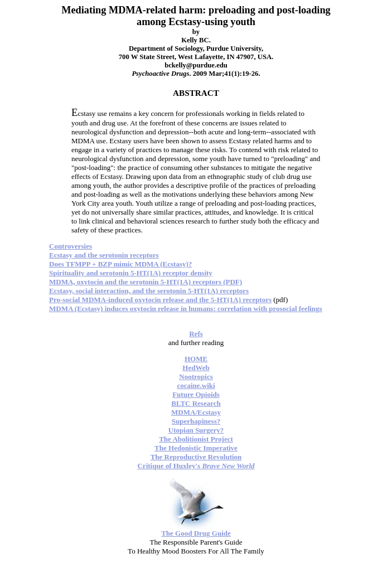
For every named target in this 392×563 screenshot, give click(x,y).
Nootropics (196, 377)
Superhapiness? (196, 421)
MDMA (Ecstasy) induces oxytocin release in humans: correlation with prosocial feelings (186, 309)
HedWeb (196, 368)
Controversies (71, 246)
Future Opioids (196, 394)
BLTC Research (196, 403)
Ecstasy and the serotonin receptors (104, 255)
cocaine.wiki (196, 385)
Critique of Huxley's (196, 466)
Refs (196, 334)
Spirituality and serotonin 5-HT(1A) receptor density (131, 273)
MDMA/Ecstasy (196, 412)
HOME (196, 359)
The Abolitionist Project (196, 439)
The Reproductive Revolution (196, 457)
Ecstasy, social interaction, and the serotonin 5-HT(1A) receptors (149, 291)
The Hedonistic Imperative (196, 448)
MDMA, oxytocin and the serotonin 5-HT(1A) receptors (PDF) (146, 282)
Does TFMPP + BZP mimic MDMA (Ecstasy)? (120, 264)
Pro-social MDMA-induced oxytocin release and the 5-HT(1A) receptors (160, 300)
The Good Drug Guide (196, 533)
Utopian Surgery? (196, 430)
